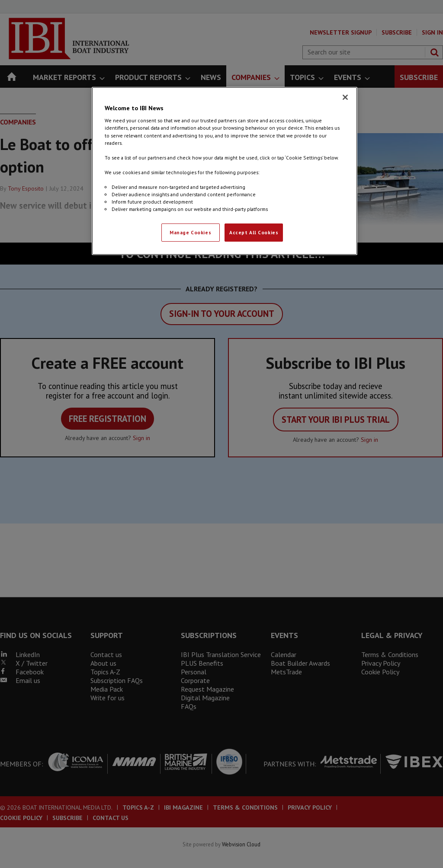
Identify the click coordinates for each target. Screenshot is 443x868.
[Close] (345, 97)
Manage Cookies (190, 232)
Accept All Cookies (254, 232)
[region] (225, 171)
